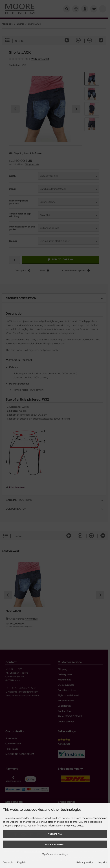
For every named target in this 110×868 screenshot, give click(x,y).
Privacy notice (85, 862)
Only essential (55, 844)
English (21, 862)
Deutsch (8, 862)
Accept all (55, 834)
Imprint (103, 862)
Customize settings (55, 854)
